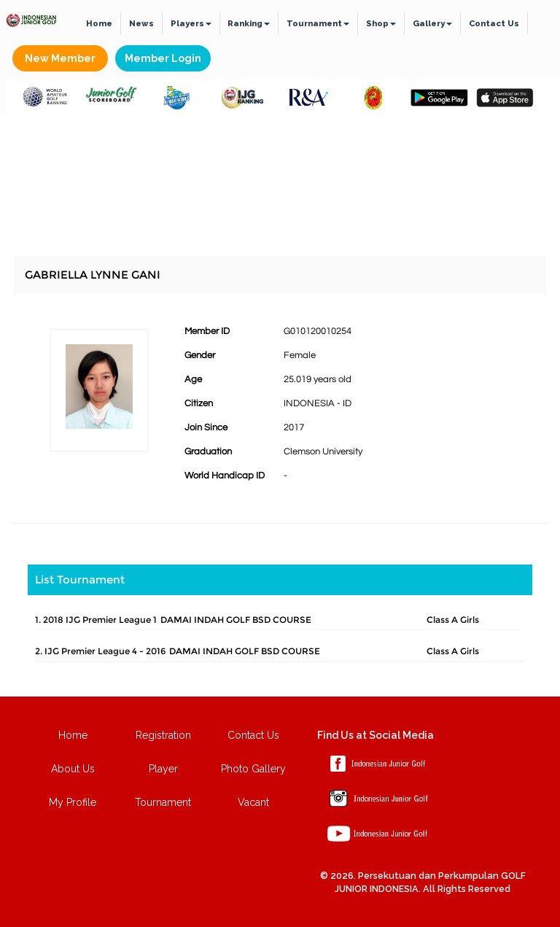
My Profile (73, 802)
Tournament (318, 23)
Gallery (432, 23)
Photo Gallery (253, 769)
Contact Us (494, 23)
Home (99, 23)
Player (163, 769)
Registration (163, 735)
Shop (381, 23)
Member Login (163, 58)
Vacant (253, 802)
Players (191, 23)
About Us (73, 769)
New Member (60, 58)
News (141, 23)
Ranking (249, 23)
